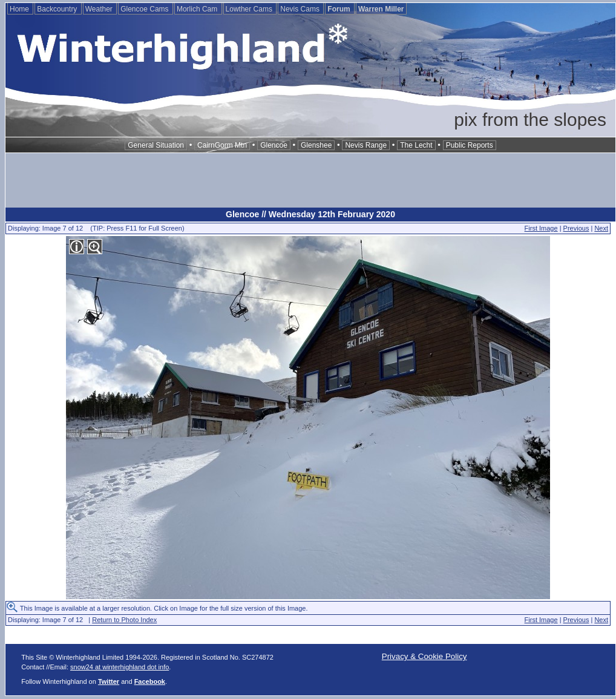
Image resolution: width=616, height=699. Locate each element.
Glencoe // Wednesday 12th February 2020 (310, 214)
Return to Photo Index (124, 620)
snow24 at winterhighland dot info (120, 667)
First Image (541, 228)
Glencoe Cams (146, 9)
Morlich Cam (198, 9)
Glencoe (274, 145)
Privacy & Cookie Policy (424, 656)
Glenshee (316, 145)
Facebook (150, 681)
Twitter (109, 681)
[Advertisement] (310, 180)
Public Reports (470, 145)
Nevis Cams (301, 9)
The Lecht (416, 145)
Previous (576, 228)
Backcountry (58, 9)
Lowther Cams (250, 9)
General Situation (156, 145)
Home (20, 9)
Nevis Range (366, 145)
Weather (100, 9)
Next (601, 228)
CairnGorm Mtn (222, 145)
